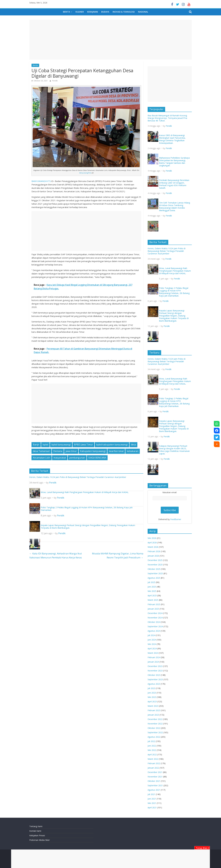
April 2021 (152, 808)
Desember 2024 (155, 613)
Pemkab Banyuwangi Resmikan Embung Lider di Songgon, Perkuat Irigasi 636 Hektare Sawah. (174, 184)
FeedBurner (176, 519)
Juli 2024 (151, 635)
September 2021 (155, 785)
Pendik (55, 81)
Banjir (36, 445)
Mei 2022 (152, 750)
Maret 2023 (153, 706)
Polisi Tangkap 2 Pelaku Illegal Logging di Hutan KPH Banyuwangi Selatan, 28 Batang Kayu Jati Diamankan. (87, 509)
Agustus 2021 (154, 790)
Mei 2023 (152, 697)
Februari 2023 (154, 710)
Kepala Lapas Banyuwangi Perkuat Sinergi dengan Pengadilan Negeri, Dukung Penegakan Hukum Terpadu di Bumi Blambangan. (88, 526)
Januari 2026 (153, 556)
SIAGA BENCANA (97, 458)
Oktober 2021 (154, 781)
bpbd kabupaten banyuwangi (112, 445)
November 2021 (155, 777)
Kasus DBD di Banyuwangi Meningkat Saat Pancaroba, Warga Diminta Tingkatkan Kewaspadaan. (172, 139)
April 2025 (152, 596)
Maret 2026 (153, 547)
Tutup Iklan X (202, 848)
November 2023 (155, 671)
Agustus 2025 (154, 578)
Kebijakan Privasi (37, 835)
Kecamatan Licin (42, 458)
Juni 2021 (152, 799)
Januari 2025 (153, 609)
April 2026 (152, 542)
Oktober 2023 (154, 675)
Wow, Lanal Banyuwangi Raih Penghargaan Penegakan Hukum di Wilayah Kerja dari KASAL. (85, 492)
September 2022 (155, 732)
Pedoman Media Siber (40, 840)
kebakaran (133, 451)
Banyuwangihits (85, 173)
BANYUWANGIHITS (41, 181)
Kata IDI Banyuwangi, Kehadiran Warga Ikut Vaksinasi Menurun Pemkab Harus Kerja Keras (56, 555)
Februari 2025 (154, 604)
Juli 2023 (151, 688)
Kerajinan (93, 12)
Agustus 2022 (154, 737)
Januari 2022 (153, 768)
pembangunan (77, 458)
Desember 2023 (155, 666)
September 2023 (155, 679)
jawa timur (71, 451)
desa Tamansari (41, 451)
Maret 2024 (153, 653)
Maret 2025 (153, 600)
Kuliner (80, 12)
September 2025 (155, 573)
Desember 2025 (155, 560)
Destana (58, 451)
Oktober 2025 (154, 569)
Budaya (105, 12)
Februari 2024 (154, 657)
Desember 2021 (155, 772)
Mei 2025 (152, 591)
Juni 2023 (152, 693)
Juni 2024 (152, 640)
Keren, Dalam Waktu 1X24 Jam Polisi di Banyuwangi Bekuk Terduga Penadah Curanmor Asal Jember (78, 477)
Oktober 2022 (154, 728)
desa (133, 445)
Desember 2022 (155, 719)
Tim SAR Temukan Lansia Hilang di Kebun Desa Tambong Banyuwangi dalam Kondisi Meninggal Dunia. (175, 206)
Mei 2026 (152, 538)
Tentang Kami (36, 826)
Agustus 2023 (154, 684)
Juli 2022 (151, 741)
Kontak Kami (35, 831)
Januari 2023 (153, 715)
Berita (66, 12)
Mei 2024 (152, 644)
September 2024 (155, 626)
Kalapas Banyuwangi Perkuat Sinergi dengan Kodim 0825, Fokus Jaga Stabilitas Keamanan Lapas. (174, 450)
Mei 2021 (152, 803)
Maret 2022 (153, 759)
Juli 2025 (151, 582)
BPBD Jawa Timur (83, 445)
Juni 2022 (152, 746)
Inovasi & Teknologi (124, 12)
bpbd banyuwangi (61, 445)
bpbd (45, 445)
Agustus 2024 (154, 631)
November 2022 (155, 724)
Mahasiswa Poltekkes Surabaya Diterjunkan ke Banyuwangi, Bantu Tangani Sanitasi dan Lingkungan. (174, 162)
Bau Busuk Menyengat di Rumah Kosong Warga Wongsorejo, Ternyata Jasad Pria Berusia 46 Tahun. (167, 118)
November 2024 (155, 618)
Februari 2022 (154, 763)
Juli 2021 (151, 794)
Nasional (143, 12)
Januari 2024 (153, 662)
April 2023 (152, 702)
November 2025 (155, 565)
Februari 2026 (154, 551)
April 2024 (152, 649)
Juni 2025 (152, 587)
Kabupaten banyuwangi (93, 451)
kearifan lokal (116, 451)
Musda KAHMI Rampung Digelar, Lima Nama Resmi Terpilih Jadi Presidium (118, 555)
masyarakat (60, 458)
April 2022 (152, 755)
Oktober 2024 (154, 622)
